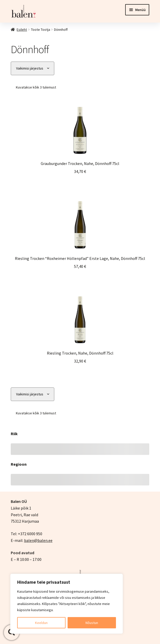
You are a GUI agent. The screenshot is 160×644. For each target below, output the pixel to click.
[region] (67, 604)
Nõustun (92, 623)
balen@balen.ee (38, 540)
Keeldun (41, 623)
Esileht (22, 30)
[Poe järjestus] (33, 68)
